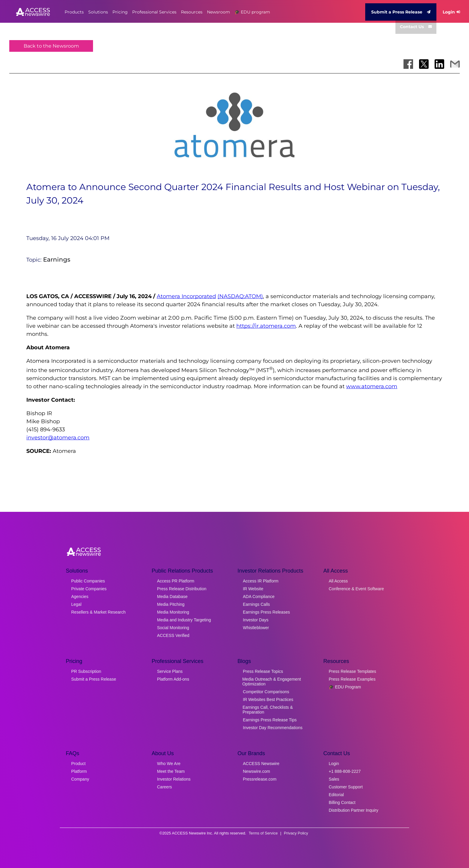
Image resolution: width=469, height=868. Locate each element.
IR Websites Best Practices (268, 699)
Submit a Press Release (401, 12)
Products (74, 12)
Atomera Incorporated (186, 296)
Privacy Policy (296, 833)
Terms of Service (263, 833)
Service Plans (170, 671)
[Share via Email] (455, 64)
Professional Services (154, 12)
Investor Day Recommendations (273, 728)
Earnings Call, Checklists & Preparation (268, 710)
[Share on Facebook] (408, 64)
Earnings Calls (256, 604)
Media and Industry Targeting (184, 620)
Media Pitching (171, 604)
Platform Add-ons (173, 679)
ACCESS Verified (173, 635)
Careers (165, 787)
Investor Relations (174, 779)
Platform (79, 771)
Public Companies (88, 581)
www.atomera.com (372, 386)
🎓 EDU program (252, 12)
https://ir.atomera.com (266, 326)
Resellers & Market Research (98, 612)
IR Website (253, 589)
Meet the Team (171, 771)
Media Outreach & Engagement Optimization (272, 682)
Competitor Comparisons (266, 692)
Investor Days (256, 620)
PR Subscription (86, 671)
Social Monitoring (173, 628)
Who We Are (169, 764)
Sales (334, 779)
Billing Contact (342, 802)
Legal (76, 604)
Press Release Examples (352, 679)
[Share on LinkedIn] (439, 64)
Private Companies (89, 589)
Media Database (172, 597)
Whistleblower (256, 628)
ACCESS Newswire (261, 764)
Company (80, 779)
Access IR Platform (261, 581)
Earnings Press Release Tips (270, 720)
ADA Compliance (259, 597)
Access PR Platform (176, 581)
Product (78, 764)
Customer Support (346, 787)
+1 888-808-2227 (345, 771)
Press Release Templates (352, 671)
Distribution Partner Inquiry (354, 810)
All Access (338, 581)
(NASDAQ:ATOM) (240, 296)
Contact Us (416, 27)
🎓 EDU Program (345, 687)
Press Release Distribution (182, 589)
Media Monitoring (173, 612)
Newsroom (218, 12)
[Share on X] (424, 64)
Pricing (120, 12)
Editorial (336, 795)
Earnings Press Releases (266, 612)
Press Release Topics (263, 671)
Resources (192, 12)
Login (451, 12)
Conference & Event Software (356, 589)
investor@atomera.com (58, 438)
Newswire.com (256, 771)
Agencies (80, 597)
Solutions (98, 12)
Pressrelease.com (260, 779)
